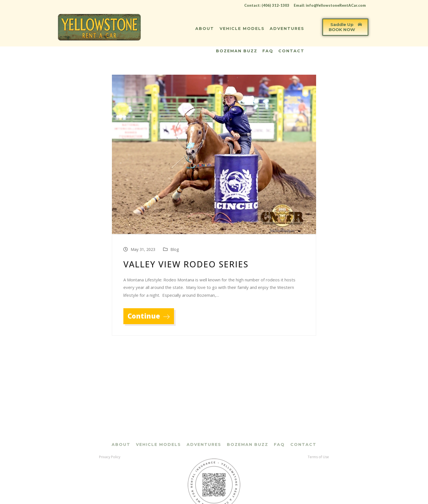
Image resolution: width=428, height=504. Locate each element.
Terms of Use (318, 484)
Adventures (287, 29)
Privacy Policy (110, 484)
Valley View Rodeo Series (186, 264)
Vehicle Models (242, 29)
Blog (175, 249)
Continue (149, 316)
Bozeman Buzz (237, 51)
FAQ (268, 51)
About (205, 29)
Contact (291, 51)
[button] (345, 27)
